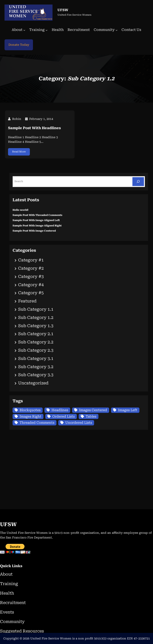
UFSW (63, 10)
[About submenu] (24, 30)
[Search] (138, 182)
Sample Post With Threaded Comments (37, 215)
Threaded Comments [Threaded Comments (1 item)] (37, 423)
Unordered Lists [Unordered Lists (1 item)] (79, 423)
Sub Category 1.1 (36, 309)
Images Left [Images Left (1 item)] (128, 410)
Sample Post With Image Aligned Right (37, 226)
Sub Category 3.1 (36, 359)
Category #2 (31, 268)
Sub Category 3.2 (36, 367)
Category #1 (31, 260)
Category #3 (31, 277)
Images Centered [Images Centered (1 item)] (93, 410)
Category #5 (31, 293)
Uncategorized (33, 383)
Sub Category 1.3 (36, 326)
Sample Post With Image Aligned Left (36, 220)
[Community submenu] (117, 30)
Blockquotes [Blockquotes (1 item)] (30, 410)
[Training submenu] (47, 30)
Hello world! (20, 210)
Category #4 (31, 285)
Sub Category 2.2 (36, 342)
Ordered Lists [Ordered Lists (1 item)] (64, 416)
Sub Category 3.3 (36, 375)
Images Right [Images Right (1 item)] (30, 416)
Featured (27, 301)
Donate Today (19, 45)
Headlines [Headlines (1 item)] (60, 410)
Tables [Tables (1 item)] (91, 416)
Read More (19, 152)
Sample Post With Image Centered (34, 231)
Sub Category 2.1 (36, 334)
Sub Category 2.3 (36, 350)
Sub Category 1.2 (36, 318)
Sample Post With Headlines (34, 128)
